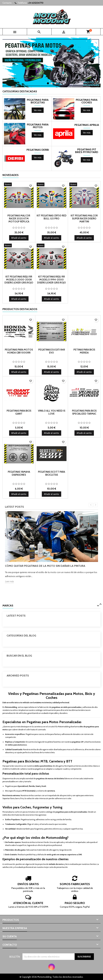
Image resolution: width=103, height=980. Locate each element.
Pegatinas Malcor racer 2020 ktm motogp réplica (19, 219)
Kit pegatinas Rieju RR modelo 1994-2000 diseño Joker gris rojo (51, 280)
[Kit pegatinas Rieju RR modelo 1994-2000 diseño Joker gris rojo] (52, 246)
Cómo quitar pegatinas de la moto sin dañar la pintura (45, 566)
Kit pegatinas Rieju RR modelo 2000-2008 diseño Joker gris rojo (19, 280)
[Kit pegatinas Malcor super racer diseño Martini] (84, 185)
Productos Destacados (20, 309)
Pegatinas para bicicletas (38, 101)
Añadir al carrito (19, 238)
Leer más (9, 581)
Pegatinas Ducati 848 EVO (52, 351)
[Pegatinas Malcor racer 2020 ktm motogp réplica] (19, 185)
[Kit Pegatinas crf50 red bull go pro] (52, 185)
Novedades (11, 175)
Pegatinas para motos (38, 126)
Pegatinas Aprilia (87, 125)
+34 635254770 (35, 3)
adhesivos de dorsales (71, 734)
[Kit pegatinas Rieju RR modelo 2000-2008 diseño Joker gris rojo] (19, 246)
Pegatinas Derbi (38, 150)
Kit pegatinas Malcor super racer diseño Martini (84, 219)
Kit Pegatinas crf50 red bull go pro (52, 217)
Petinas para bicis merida (84, 351)
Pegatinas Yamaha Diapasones (19, 473)
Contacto (7, 3)
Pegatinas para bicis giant (19, 412)
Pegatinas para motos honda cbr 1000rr (19, 351)
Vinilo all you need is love (52, 412)
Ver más (39, 111)
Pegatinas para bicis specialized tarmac (84, 412)
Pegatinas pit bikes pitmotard (87, 151)
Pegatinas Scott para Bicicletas (51, 473)
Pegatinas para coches (87, 101)
